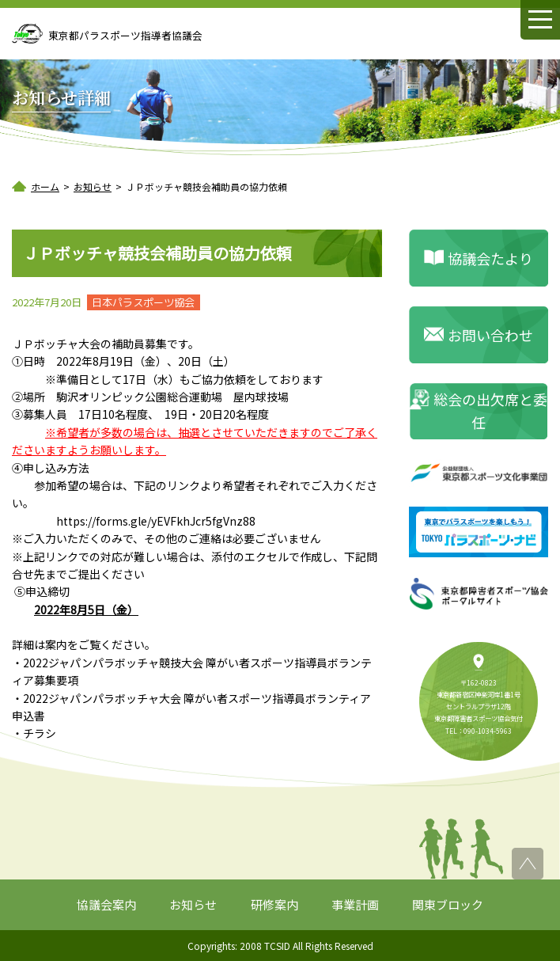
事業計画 (355, 904)
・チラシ (34, 733)
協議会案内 (106, 904)
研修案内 (274, 904)
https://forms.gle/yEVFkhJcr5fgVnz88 (156, 521)
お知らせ (193, 904)
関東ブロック (448, 904)
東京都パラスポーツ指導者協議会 (125, 35)
